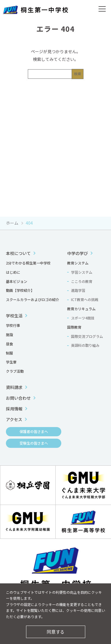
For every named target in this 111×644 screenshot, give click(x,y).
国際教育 (74, 327)
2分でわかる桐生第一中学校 (28, 263)
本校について (18, 253)
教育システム (78, 263)
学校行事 (13, 325)
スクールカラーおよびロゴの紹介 (33, 299)
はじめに (13, 272)
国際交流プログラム (87, 336)
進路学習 (78, 290)
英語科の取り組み (85, 345)
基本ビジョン (17, 281)
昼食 (9, 344)
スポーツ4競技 (83, 318)
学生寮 (11, 362)
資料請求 (14, 387)
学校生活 (14, 316)
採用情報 (14, 409)
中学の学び (78, 253)
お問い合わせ (18, 398)
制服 (9, 353)
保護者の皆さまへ (34, 431)
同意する (56, 632)
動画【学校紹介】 (20, 290)
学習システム (82, 272)
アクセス (14, 419)
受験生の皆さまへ (34, 443)
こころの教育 (82, 281)
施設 (9, 334)
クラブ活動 (15, 371)
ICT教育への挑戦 (85, 299)
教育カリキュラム (81, 309)
